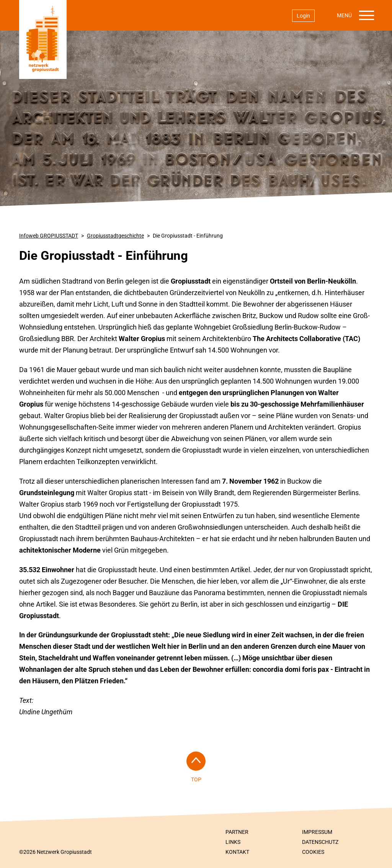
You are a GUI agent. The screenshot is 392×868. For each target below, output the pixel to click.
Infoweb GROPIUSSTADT (49, 236)
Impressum (317, 832)
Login (303, 16)
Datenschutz (320, 842)
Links (233, 842)
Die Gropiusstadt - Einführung (188, 236)
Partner (237, 832)
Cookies (313, 852)
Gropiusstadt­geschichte (115, 236)
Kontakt (237, 852)
